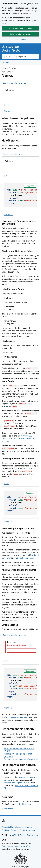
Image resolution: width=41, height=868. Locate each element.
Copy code (30, 186)
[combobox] (20, 57)
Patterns (12, 68)
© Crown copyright (21, 867)
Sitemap (29, 827)
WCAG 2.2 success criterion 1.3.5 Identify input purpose (18, 439)
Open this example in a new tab (14, 83)
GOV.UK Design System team (25, 835)
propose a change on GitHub (17, 783)
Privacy (14, 830)
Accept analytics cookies (20, 28)
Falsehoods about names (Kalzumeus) (21, 759)
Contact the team (27, 830)
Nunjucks (8, 111)
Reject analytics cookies (21, 34)
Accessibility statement (12, 827)
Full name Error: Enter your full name (22, 686)
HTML (7, 105)
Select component (25, 558)
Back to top (7, 809)
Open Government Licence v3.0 (16, 846)
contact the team (24, 804)
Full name (22, 197)
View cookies (21, 40)
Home (4, 68)
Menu (8, 62)
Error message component (17, 717)
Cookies (5, 830)
